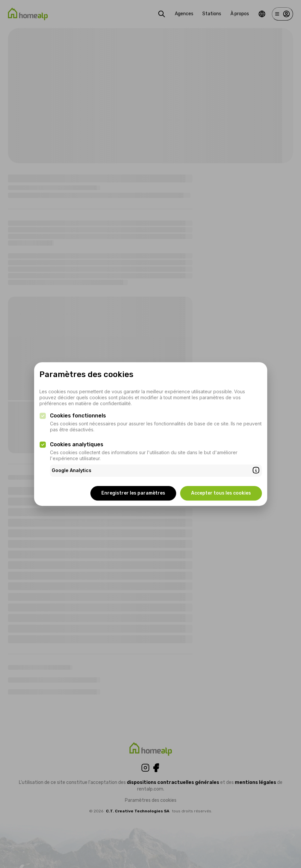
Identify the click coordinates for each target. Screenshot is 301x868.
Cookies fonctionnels (78, 416)
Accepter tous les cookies (221, 493)
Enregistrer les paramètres (133, 493)
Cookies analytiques (77, 444)
